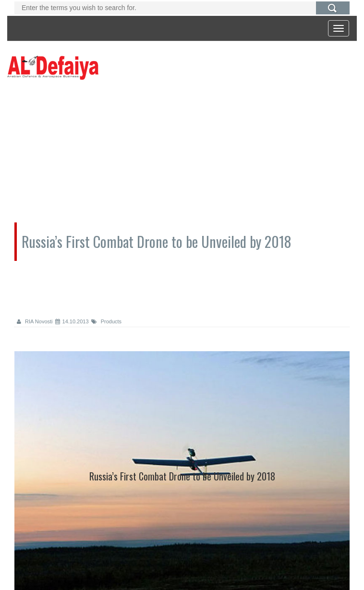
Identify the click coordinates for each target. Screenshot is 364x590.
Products (106, 321)
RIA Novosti (35, 321)
